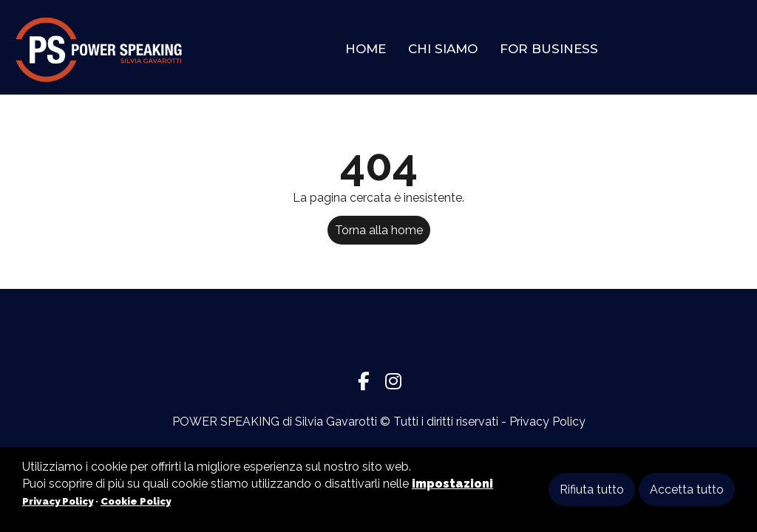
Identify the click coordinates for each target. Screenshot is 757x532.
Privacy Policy (547, 422)
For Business (549, 49)
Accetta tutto (687, 490)
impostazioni (452, 484)
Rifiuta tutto (592, 490)
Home (366, 49)
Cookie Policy (136, 501)
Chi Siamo (443, 49)
